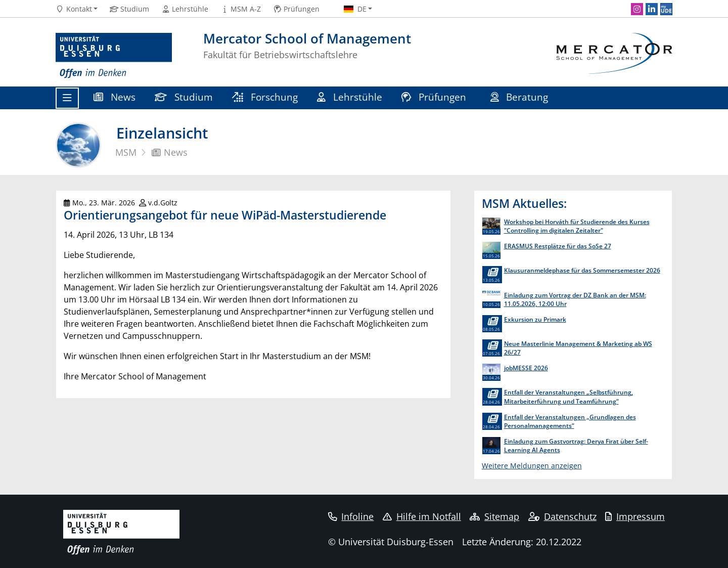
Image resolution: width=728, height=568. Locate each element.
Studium (184, 97)
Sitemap (494, 516)
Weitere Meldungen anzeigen (532, 466)
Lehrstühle (350, 97)
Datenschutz (562, 516)
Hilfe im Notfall (422, 516)
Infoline (351, 516)
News (115, 97)
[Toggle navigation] (67, 98)
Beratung (521, 97)
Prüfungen (435, 97)
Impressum (635, 516)
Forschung (265, 97)
